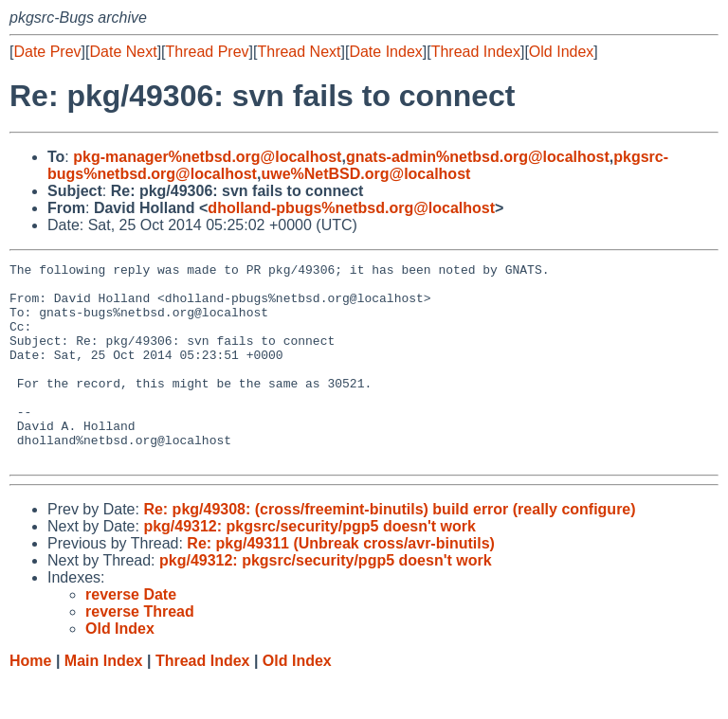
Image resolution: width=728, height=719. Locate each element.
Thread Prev (208, 52)
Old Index (561, 52)
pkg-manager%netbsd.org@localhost (207, 157)
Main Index (104, 701)
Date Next (123, 52)
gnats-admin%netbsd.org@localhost (478, 157)
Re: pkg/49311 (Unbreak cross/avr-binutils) (341, 583)
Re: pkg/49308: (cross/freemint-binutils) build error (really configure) (389, 549)
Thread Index (476, 52)
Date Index (385, 52)
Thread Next (299, 52)
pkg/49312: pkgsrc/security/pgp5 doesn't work (309, 566)
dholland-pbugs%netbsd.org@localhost (351, 208)
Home (30, 701)
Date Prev (47, 52)
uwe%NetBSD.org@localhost (365, 174)
